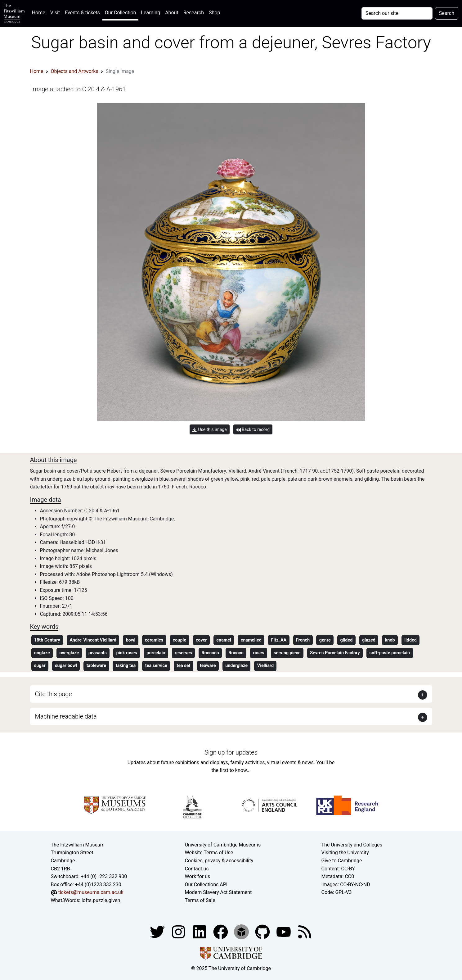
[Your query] (397, 13)
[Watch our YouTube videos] (284, 931)
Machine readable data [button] (66, 716)
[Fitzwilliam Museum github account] (263, 931)
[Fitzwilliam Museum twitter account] (158, 931)
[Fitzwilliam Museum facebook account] (200, 931)
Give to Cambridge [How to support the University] (342, 861)
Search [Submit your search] (447, 13)
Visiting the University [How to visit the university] (345, 853)
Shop (214, 13)
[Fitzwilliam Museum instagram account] (179, 931)
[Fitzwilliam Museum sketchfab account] (242, 931)
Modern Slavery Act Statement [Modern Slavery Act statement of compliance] (218, 892)
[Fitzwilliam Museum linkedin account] (221, 931)
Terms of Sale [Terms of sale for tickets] (200, 900)
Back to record (253, 430)
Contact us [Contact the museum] (197, 869)
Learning (150, 13)
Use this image (210, 430)
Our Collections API (206, 885)
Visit (55, 13)
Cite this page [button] (54, 694)
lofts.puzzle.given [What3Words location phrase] (101, 900)
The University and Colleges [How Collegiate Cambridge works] (352, 845)
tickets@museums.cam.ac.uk (91, 892)
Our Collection (120, 13)
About (172, 13)
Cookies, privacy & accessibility (219, 861)
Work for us (198, 876)
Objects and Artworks (75, 71)
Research (194, 13)
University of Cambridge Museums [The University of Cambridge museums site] (223, 845)
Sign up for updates (231, 752)
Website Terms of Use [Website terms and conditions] (209, 853)
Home (40, 12)
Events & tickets (82, 13)
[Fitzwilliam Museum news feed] (305, 931)
